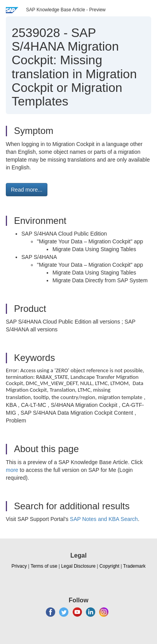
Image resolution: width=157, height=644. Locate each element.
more (12, 470)
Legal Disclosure (78, 566)
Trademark (134, 566)
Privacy (19, 566)
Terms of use (44, 566)
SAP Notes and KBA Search (104, 519)
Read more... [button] (27, 190)
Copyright (109, 566)
